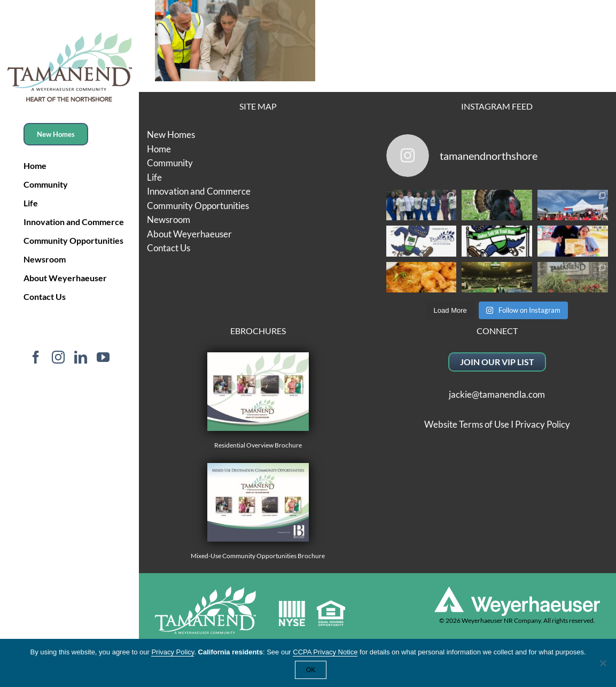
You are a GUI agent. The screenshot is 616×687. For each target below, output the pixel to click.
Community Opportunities (198, 206)
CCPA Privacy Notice (325, 652)
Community (170, 163)
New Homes (171, 134)
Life (154, 177)
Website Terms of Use (467, 424)
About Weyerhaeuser (189, 234)
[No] (603, 663)
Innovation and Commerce (199, 191)
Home (159, 149)
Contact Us (169, 248)
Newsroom (169, 219)
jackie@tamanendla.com (497, 394)
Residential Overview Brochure (258, 401)
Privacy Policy (543, 424)
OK (311, 670)
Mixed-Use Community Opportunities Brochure (258, 511)
